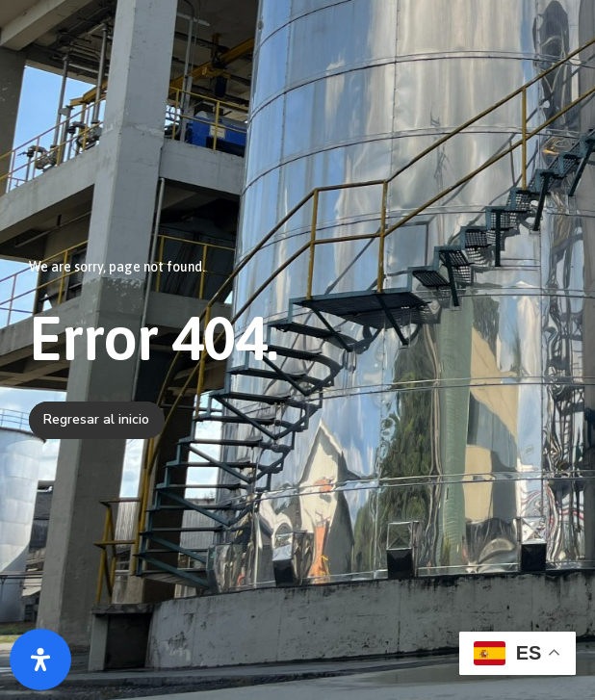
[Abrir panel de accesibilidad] (40, 660)
